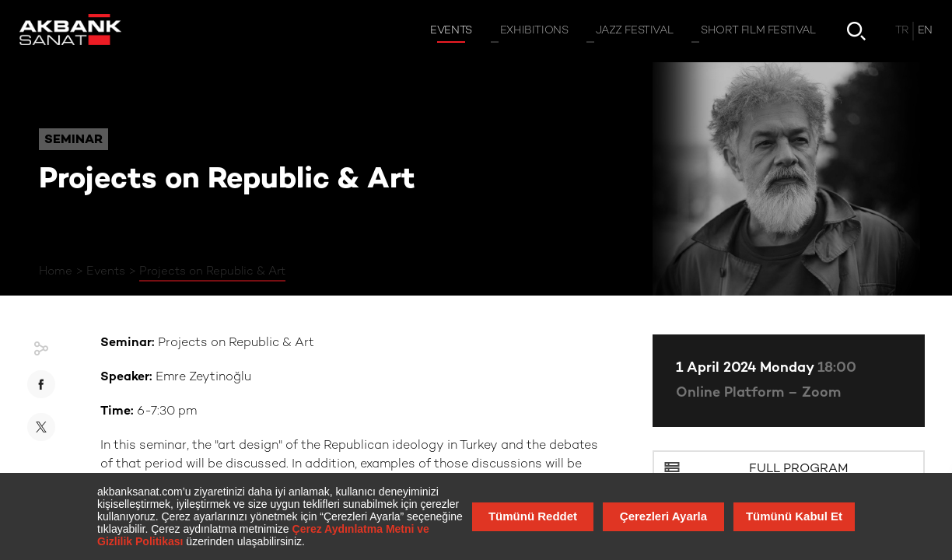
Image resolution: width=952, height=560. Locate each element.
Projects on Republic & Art (212, 271)
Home (56, 271)
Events (106, 271)
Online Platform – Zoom (758, 393)
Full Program (799, 469)
